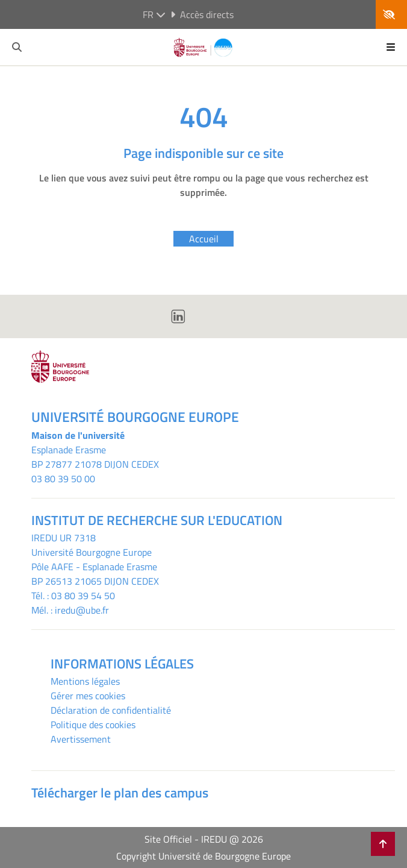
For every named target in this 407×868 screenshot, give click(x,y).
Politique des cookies (93, 725)
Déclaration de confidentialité (111, 710)
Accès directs (202, 14)
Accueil (204, 239)
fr (154, 14)
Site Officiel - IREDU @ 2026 (204, 839)
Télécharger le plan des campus (120, 793)
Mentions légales (85, 681)
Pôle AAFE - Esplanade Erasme (94, 567)
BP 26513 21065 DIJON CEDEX (95, 581)
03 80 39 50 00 (63, 479)
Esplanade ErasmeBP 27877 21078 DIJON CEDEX (95, 457)
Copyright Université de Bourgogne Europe (203, 856)
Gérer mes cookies (88, 696)
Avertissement (81, 739)
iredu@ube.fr (82, 610)
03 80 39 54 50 (83, 596)
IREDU (45, 538)
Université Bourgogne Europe (92, 552)
